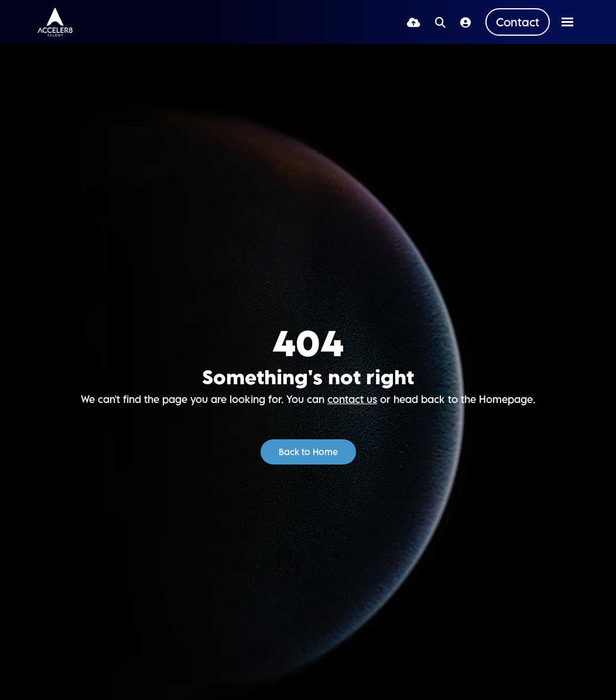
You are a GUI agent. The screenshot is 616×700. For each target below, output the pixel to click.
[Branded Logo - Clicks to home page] (55, 22)
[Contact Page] (518, 22)
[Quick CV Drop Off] (414, 22)
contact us (352, 399)
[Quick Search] (440, 22)
